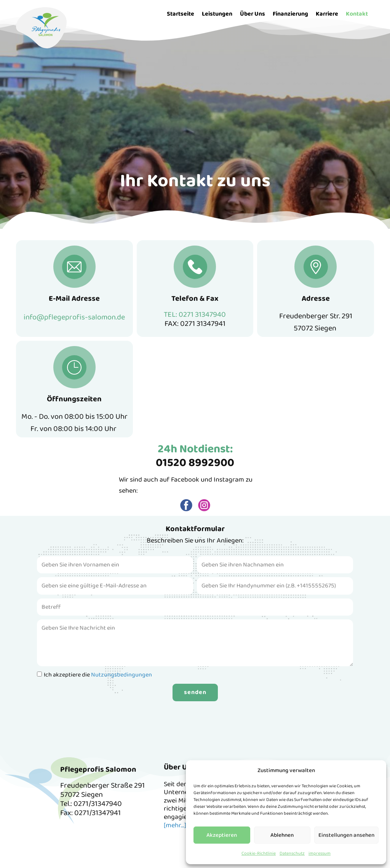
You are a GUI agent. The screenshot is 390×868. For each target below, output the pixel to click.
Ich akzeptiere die (98, 675)
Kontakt (357, 14)
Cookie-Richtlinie (259, 853)
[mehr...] (175, 825)
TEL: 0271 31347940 (195, 314)
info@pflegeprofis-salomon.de (74, 317)
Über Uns (253, 14)
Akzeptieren (222, 835)
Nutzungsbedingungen (121, 675)
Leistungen (217, 14)
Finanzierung (290, 14)
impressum (320, 853)
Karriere (327, 14)
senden (195, 692)
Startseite (181, 14)
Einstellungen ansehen (346, 835)
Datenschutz (292, 853)
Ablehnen (282, 835)
